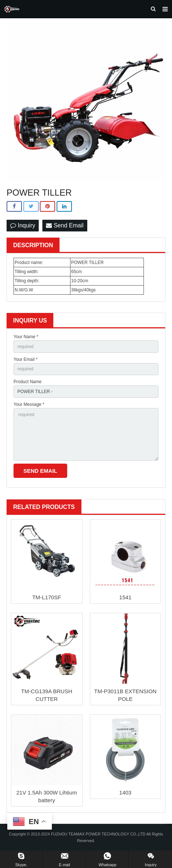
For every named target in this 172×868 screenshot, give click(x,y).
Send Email (65, 225)
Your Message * (29, 404)
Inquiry (23, 225)
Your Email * (26, 359)
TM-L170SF (47, 597)
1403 (125, 792)
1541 (125, 597)
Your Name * (26, 337)
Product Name (28, 382)
